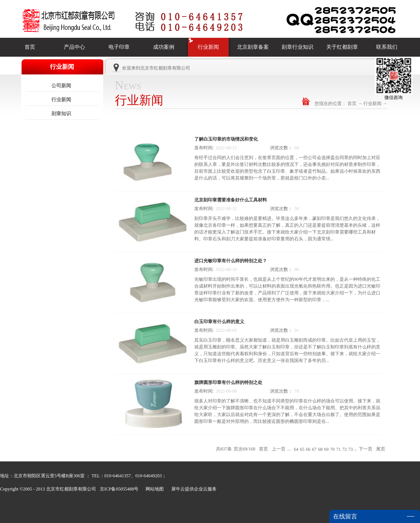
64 (296, 449)
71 (338, 449)
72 (344, 449)
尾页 (381, 449)
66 (308, 449)
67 (314, 449)
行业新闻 (372, 104)
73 (350, 449)
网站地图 (153, 489)
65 (302, 449)
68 (320, 449)
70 (332, 449)
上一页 (279, 449)
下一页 (366, 449)
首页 (30, 47)
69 (326, 449)
